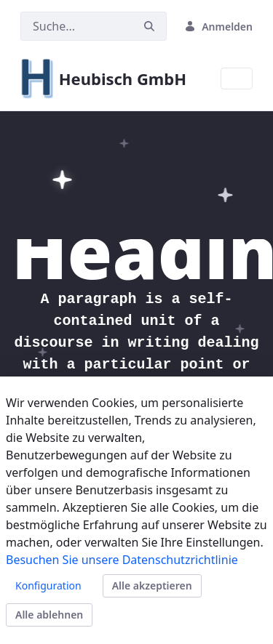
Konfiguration (48, 585)
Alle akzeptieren (152, 585)
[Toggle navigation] (237, 79)
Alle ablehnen (49, 615)
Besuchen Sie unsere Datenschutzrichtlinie (122, 560)
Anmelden (218, 27)
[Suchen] (76, 26)
